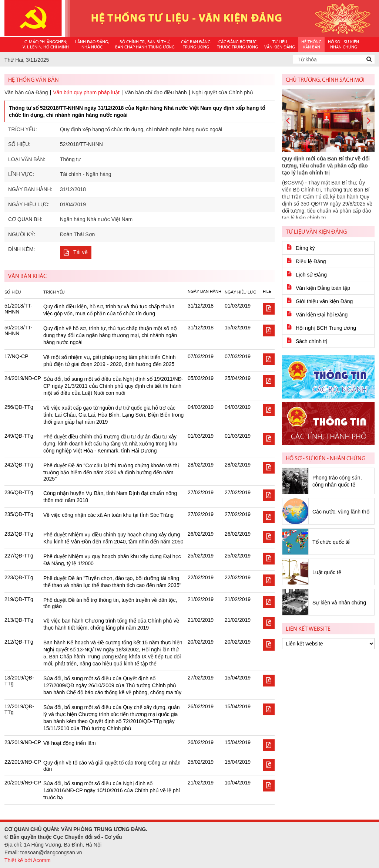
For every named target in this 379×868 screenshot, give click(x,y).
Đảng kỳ (305, 248)
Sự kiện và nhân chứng (339, 603)
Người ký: (22, 234)
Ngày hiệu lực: (29, 204)
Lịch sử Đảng (311, 275)
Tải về (81, 252)
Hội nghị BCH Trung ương (326, 328)
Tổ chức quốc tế (331, 542)
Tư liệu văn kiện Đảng (316, 232)
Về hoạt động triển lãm (70, 743)
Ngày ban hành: (30, 189)
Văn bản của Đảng (26, 92)
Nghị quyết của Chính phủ (222, 92)
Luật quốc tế (327, 572)
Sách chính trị (312, 341)
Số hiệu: (19, 144)
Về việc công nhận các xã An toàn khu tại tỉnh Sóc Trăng (108, 515)
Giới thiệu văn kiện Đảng (324, 301)
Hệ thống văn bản (33, 80)
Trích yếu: (23, 129)
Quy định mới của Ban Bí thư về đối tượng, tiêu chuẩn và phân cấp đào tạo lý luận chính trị (326, 166)
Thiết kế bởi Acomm (28, 860)
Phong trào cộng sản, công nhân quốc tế (337, 481)
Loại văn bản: (27, 159)
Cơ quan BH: (25, 219)
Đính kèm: (21, 249)
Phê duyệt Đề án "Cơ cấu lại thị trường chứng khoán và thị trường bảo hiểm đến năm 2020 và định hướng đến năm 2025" (111, 472)
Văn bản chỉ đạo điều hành (156, 92)
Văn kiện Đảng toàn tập (323, 288)
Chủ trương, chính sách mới (325, 80)
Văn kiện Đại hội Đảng (322, 315)
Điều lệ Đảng (311, 261)
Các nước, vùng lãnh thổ (341, 512)
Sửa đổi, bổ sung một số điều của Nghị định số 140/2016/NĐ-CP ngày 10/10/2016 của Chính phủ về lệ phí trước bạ (112, 790)
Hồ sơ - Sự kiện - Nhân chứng (326, 458)
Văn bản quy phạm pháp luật (86, 92)
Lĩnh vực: (21, 174)
